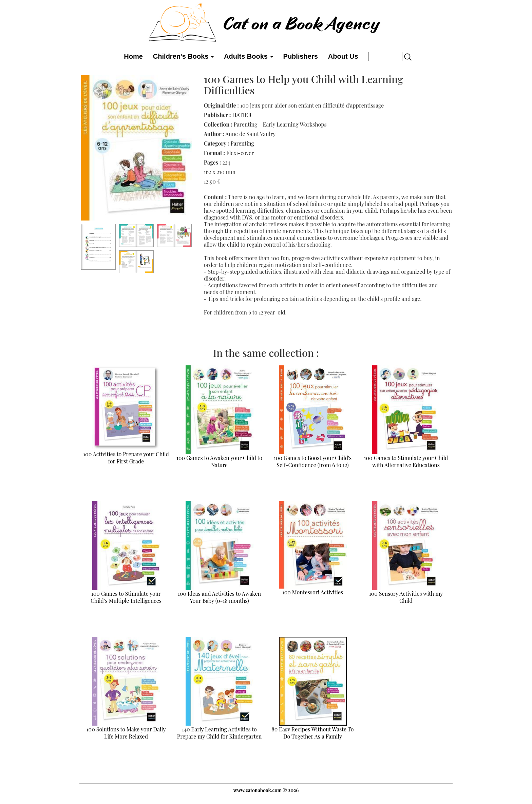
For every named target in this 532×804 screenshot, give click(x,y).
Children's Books (183, 56)
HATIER (242, 115)
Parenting (242, 143)
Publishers (301, 56)
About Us (343, 56)
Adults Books (248, 56)
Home (133, 56)
